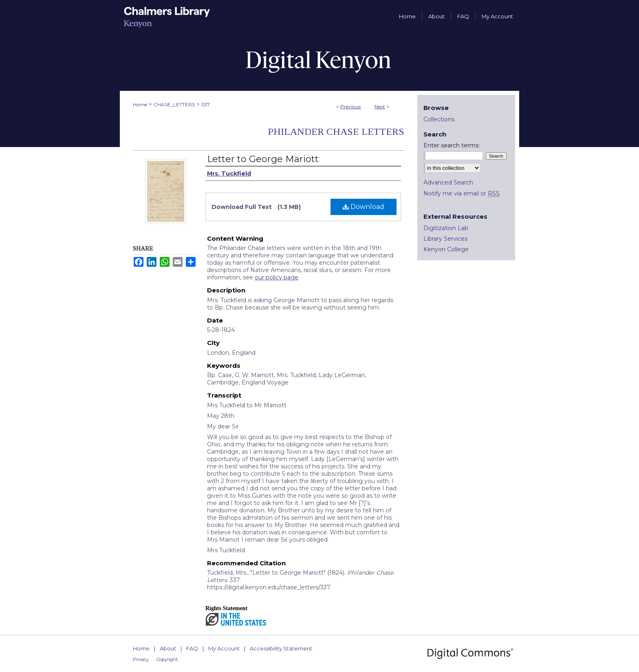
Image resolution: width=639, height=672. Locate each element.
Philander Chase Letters (336, 132)
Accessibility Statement (281, 648)
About (168, 648)
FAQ (192, 648)
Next (380, 107)
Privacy (141, 659)
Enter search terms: (452, 145)
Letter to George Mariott (263, 159)
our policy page (277, 277)
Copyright (167, 659)
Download (364, 207)
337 (206, 104)
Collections (439, 119)
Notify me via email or (462, 193)
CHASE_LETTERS (174, 104)
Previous (350, 107)
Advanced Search (448, 182)
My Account (224, 648)
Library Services (445, 239)
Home (140, 104)
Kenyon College (446, 249)
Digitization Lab (446, 228)
